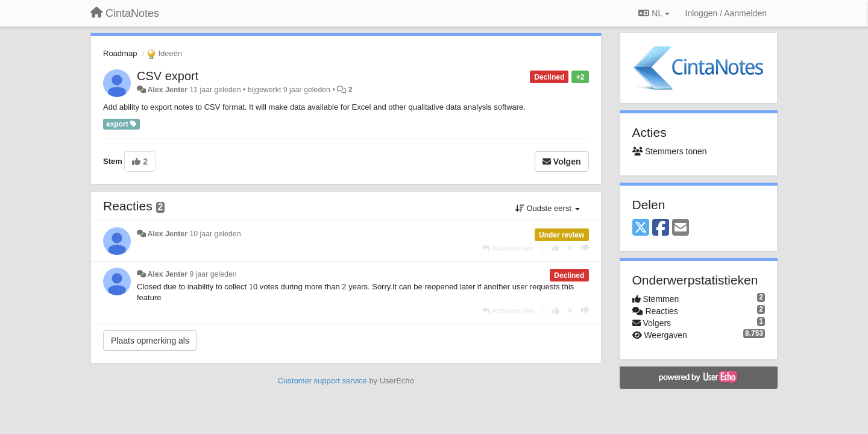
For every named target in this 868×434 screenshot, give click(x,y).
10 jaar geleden (215, 234)
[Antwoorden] (508, 248)
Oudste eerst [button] (548, 208)
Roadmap (120, 53)
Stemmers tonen (670, 151)
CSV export (168, 76)
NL (654, 13)
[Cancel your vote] (570, 248)
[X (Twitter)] (641, 228)
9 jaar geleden (213, 274)
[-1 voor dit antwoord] (585, 248)
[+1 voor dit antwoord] (555, 248)
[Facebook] (661, 228)
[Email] (681, 228)
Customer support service (322, 381)
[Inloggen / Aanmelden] (726, 13)
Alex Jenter (167, 90)
